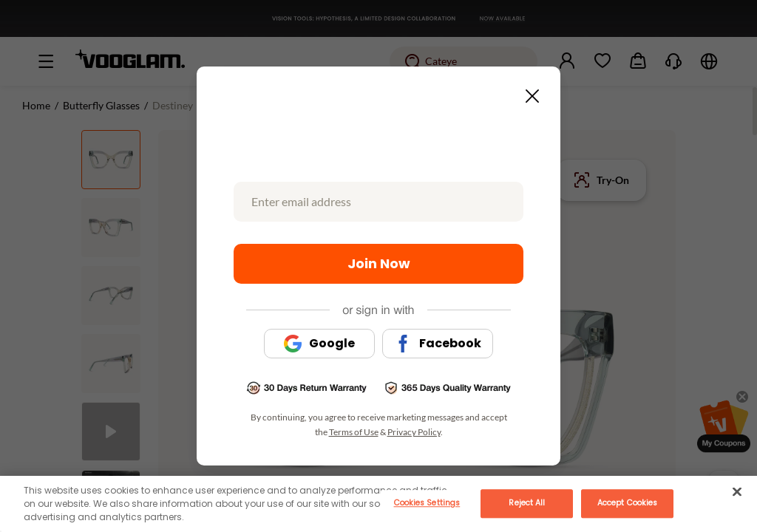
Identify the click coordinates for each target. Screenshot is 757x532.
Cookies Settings (427, 503)
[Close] (737, 491)
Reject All (527, 503)
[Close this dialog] (528, 92)
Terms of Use (354, 432)
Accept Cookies (627, 503)
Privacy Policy (414, 432)
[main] (378, 504)
